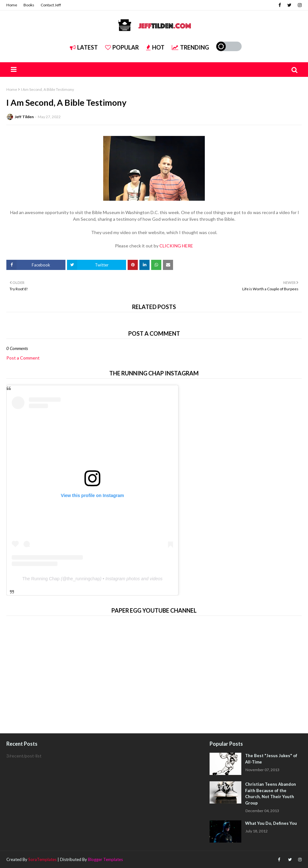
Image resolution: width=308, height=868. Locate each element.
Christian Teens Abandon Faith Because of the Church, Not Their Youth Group (271, 794)
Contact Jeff (51, 5)
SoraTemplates (42, 859)
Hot (155, 47)
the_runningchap (83, 579)
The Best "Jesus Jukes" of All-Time (271, 759)
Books (29, 5)
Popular (122, 47)
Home (12, 5)
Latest (84, 47)
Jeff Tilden (24, 117)
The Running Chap (41, 579)
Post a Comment (23, 358)
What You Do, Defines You (271, 823)
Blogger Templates (105, 859)
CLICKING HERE (176, 246)
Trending (190, 47)
